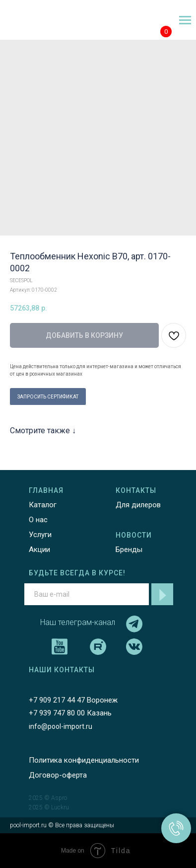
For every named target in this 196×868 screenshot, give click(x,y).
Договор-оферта (58, 775)
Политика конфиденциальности (84, 760)
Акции (39, 550)
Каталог (43, 505)
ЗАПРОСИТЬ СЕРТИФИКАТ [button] (48, 397)
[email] (87, 594)
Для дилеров (138, 505)
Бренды (129, 550)
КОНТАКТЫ (136, 490)
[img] (33, 21)
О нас (38, 520)
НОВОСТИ (134, 535)
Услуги (40, 535)
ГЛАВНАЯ (46, 490)
